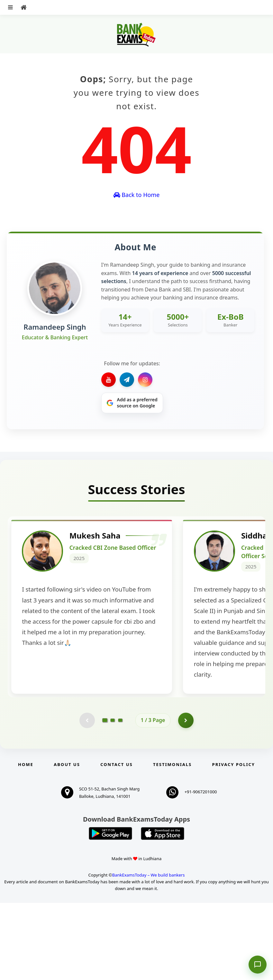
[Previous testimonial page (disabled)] (87, 797)
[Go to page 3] (120, 797)
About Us (67, 842)
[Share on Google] (132, 403)
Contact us (116, 842)
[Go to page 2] (113, 797)
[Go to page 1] (105, 797)
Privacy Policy (234, 842)
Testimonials (172, 842)
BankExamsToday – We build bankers (149, 952)
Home (26, 842)
